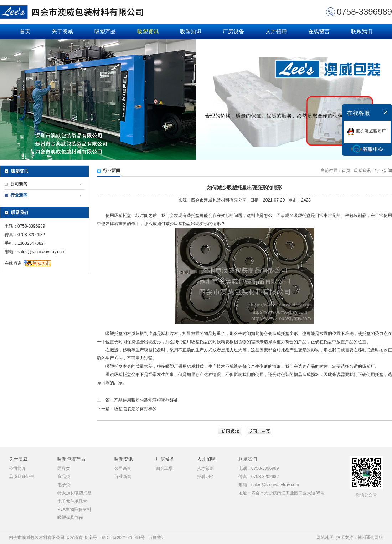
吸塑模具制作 (70, 518)
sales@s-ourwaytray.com (41, 252)
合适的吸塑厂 (362, 366)
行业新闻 (19, 195)
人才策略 (206, 468)
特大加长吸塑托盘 (74, 493)
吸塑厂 (172, 366)
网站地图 (325, 538)
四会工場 (164, 468)
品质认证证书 (22, 477)
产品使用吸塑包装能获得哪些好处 (146, 400)
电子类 (64, 485)
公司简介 (17, 468)
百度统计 (157, 538)
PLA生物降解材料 (74, 509)
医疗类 (64, 468)
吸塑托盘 (123, 215)
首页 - (348, 171)
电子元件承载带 (72, 501)
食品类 (64, 477)
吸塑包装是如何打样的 (135, 409)
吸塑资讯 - (364, 171)
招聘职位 (206, 477)
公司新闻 (19, 184)
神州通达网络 (370, 538)
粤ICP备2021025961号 (123, 538)
